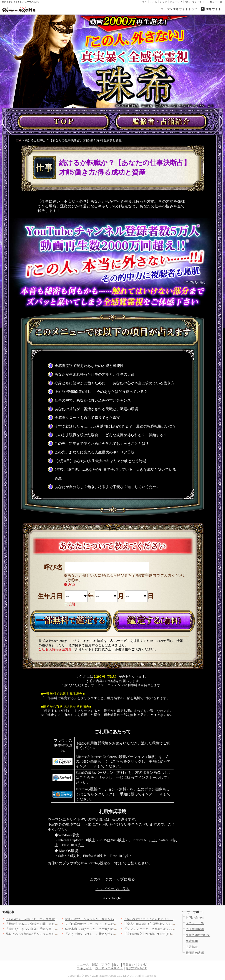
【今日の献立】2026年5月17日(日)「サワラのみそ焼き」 (163, 934)
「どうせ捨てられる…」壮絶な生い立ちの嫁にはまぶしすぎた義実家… (114, 934)
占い (187, 2)
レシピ (164, 2)
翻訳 (95, 964)
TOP (19, 140)
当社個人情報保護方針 (55, 649)
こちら (118, 761)
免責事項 (192, 941)
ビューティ (176, 2)
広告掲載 (192, 947)
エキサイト (214, 9)
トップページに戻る (112, 889)
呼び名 (53, 567)
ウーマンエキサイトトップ (179, 9)
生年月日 (50, 596)
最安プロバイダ (136, 968)
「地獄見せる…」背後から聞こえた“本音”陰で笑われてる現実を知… (53, 924)
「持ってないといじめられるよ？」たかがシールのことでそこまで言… (173, 919)
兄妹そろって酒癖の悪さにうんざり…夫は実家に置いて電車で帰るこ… (55, 934)
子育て (144, 2)
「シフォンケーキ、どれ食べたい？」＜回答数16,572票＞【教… (168, 929)
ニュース (83, 964)
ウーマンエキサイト (109, 968)
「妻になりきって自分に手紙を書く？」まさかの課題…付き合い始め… (55, 929)
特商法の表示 (195, 953)
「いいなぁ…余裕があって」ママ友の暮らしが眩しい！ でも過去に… (54, 919)
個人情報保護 (195, 929)
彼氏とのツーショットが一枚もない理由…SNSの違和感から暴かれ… (112, 919)
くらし (154, 2)
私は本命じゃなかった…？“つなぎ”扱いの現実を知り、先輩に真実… (112, 929)
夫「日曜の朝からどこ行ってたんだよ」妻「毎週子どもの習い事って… (114, 924)
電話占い (129, 964)
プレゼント (199, 2)
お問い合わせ (195, 918)
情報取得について (198, 935)
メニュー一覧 (215, 2)
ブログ (106, 964)
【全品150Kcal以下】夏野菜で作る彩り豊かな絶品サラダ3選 (165, 924)
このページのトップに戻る (112, 879)
